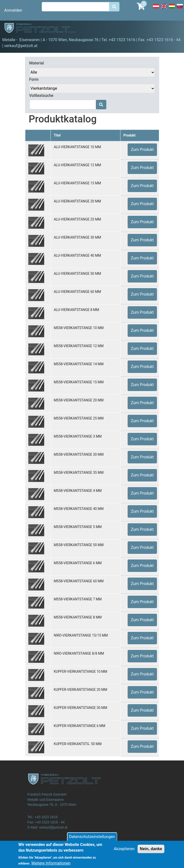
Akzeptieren (124, 852)
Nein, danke (151, 852)
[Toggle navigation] (173, 29)
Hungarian (172, 9)
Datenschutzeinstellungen (92, 839)
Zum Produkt (142, 150)
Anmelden (13, 10)
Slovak (180, 9)
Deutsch (156, 9)
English (164, 9)
